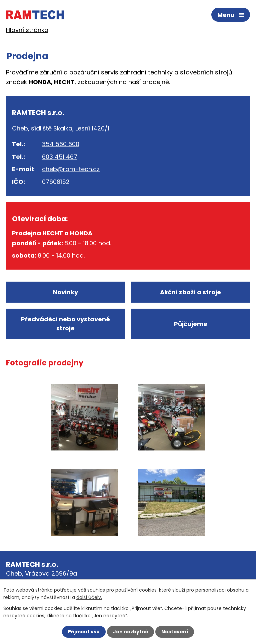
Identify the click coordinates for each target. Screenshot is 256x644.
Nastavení (175, 632)
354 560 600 (61, 144)
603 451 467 (60, 157)
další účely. (89, 597)
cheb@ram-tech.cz (71, 169)
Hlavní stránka (27, 30)
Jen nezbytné (130, 632)
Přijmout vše (84, 632)
